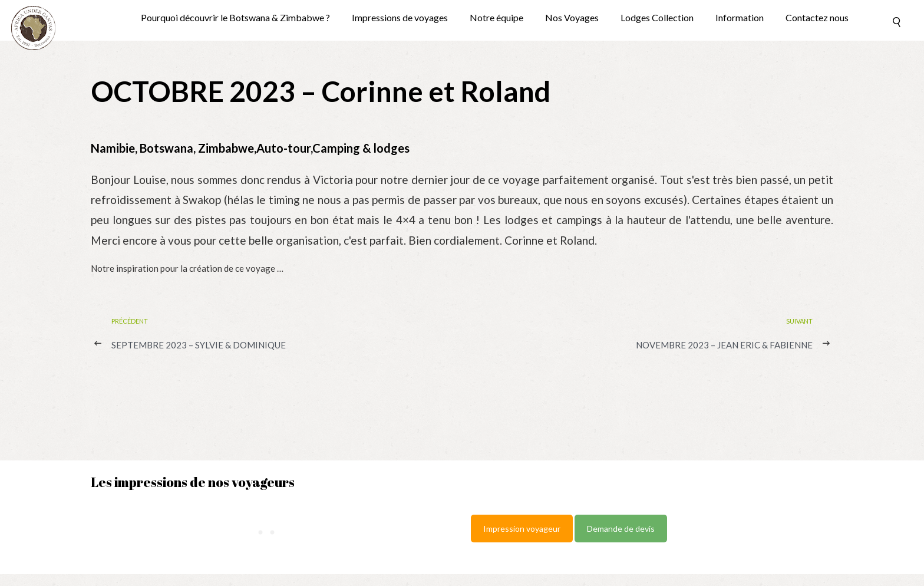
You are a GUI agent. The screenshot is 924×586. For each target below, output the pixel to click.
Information (740, 18)
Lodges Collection (657, 18)
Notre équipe (496, 18)
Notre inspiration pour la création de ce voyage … (187, 268)
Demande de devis (621, 529)
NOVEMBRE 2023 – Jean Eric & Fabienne (724, 345)
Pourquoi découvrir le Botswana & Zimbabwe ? (235, 18)
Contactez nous (817, 18)
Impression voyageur (522, 529)
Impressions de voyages (400, 18)
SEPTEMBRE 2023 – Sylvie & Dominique (199, 345)
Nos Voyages (572, 18)
